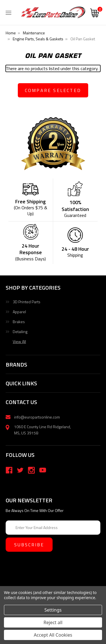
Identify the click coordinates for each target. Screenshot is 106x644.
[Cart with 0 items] (95, 14)
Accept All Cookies (53, 635)
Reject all (53, 622)
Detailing (20, 332)
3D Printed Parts (27, 302)
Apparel (19, 312)
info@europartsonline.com (37, 417)
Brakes (19, 322)
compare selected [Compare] (53, 90)
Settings (53, 610)
